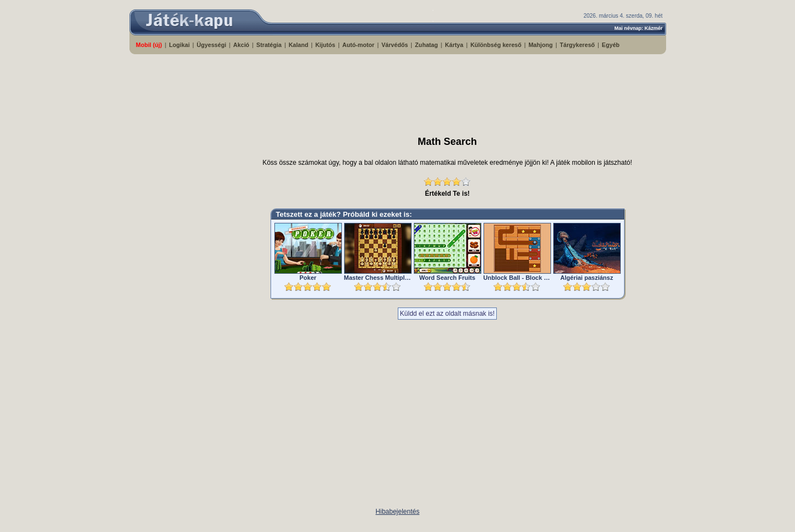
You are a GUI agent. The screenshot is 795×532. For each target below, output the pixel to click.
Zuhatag (426, 45)
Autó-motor (358, 45)
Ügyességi (212, 45)
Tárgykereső (577, 45)
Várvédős (394, 45)
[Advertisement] (398, 90)
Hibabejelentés (397, 512)
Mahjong (541, 45)
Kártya (454, 45)
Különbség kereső (496, 45)
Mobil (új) (149, 45)
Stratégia (269, 45)
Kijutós (325, 45)
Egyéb (611, 45)
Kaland (299, 45)
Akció (241, 45)
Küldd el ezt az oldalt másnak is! (447, 314)
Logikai (180, 45)
